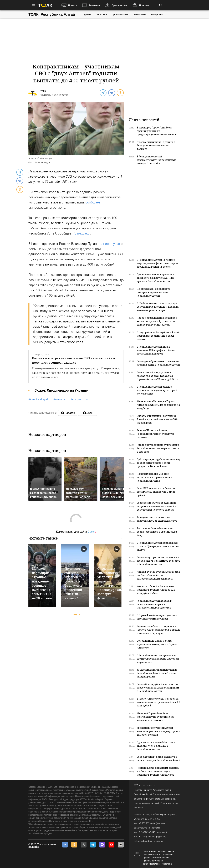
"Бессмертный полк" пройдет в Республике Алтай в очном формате (156, 145)
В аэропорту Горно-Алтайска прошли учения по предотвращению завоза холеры (157, 131)
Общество (157, 14)
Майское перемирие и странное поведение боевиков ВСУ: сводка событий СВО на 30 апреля (42, 583)
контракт (77, 399)
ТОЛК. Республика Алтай (52, 14)
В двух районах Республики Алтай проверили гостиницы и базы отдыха (158, 336)
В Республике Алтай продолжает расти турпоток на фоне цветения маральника (158, 659)
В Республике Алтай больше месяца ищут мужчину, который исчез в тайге (157, 390)
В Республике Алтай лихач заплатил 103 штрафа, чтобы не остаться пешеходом (156, 350)
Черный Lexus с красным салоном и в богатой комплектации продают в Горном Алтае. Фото (158, 771)
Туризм (87, 14)
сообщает (93, 202)
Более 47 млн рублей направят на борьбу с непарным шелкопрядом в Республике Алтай (158, 688)
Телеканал (94, 5)
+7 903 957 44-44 (147, 823)
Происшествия (119, 5)
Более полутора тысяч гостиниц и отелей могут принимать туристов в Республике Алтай (158, 561)
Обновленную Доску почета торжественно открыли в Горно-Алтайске (157, 644)
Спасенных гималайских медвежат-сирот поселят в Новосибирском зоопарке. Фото (110, 583)
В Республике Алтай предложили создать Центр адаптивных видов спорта (158, 546)
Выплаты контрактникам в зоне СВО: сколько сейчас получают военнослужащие (74, 360)
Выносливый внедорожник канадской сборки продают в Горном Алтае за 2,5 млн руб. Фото (157, 376)
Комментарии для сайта (76, 532)
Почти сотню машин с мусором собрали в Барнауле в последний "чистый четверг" (75, 583)
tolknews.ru (149, 785)
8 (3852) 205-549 (147, 837)
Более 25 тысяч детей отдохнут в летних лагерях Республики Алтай (158, 758)
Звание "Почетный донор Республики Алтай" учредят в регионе (155, 434)
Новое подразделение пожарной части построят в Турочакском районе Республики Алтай (157, 321)
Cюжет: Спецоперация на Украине (61, 390)
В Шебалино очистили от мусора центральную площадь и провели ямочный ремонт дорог (158, 307)
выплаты (59, 399)
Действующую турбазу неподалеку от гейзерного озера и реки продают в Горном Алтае (159, 463)
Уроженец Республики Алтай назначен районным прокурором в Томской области (158, 731)
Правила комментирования (156, 858)
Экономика (140, 14)
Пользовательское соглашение (158, 855)
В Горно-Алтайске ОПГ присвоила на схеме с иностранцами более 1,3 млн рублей (158, 702)
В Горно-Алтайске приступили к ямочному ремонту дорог (157, 617)
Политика (144, 5)
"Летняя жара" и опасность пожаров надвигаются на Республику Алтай (153, 292)
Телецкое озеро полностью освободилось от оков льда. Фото (157, 519)
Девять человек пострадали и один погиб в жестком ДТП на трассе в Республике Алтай (155, 278)
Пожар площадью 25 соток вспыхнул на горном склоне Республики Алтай (154, 477)
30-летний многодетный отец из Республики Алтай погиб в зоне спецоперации (157, 673)
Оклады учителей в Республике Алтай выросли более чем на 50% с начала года (158, 419)
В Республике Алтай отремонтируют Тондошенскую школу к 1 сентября (156, 160)
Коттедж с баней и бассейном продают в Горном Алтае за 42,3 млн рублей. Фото (156, 590)
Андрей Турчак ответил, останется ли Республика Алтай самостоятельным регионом (158, 575)
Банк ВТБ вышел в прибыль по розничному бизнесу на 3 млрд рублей (156, 492)
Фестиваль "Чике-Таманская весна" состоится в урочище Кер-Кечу (157, 532)
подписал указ (109, 244)
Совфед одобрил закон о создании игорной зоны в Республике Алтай (158, 363)
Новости (73, 5)
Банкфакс (82, 233)
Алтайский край (38, 399)
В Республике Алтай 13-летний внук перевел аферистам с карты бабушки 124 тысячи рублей (157, 263)
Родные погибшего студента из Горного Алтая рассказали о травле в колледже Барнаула (158, 630)
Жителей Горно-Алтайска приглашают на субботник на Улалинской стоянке (155, 717)
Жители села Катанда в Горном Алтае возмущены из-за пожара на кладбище (158, 405)
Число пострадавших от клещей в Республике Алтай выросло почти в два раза (158, 448)
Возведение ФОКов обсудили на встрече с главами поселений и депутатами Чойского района (157, 506)
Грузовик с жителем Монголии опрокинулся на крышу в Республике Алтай (156, 746)
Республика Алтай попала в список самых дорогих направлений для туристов (154, 604)
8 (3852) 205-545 (147, 832)
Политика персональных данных (158, 851)
